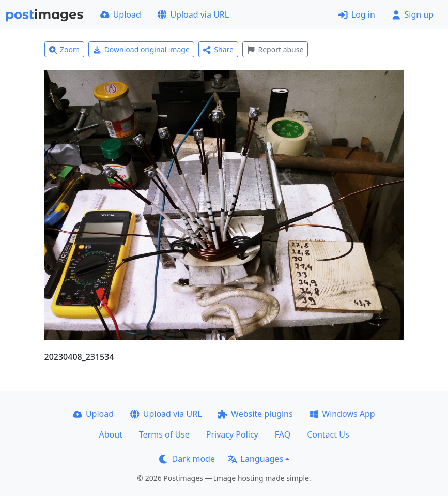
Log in (357, 14)
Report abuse (275, 49)
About (110, 434)
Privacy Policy (232, 434)
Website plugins (255, 414)
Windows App (342, 414)
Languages (256, 459)
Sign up (413, 14)
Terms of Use (164, 434)
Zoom (65, 49)
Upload (121, 14)
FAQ (283, 434)
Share (218, 49)
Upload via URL (193, 14)
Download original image (141, 49)
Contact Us (328, 434)
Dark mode (187, 459)
